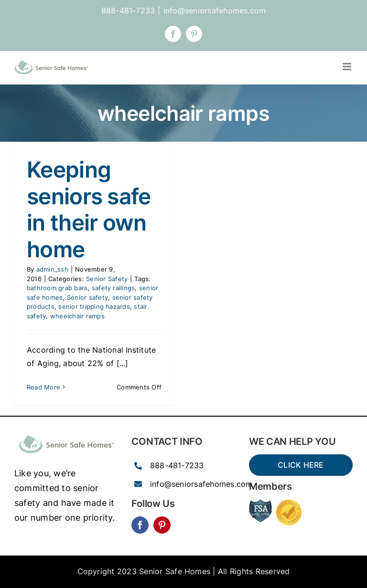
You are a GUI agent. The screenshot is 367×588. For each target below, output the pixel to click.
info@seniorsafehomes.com (215, 10)
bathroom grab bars (57, 288)
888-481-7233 (177, 465)
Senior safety (87, 297)
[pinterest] (162, 525)
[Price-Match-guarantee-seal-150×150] (289, 503)
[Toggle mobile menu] (348, 67)
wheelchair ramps (77, 316)
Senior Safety (107, 279)
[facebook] (140, 525)
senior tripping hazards (94, 306)
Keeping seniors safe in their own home (89, 209)
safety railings (113, 288)
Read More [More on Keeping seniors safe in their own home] (43, 387)
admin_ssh (52, 269)
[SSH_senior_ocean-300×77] (66, 435)
